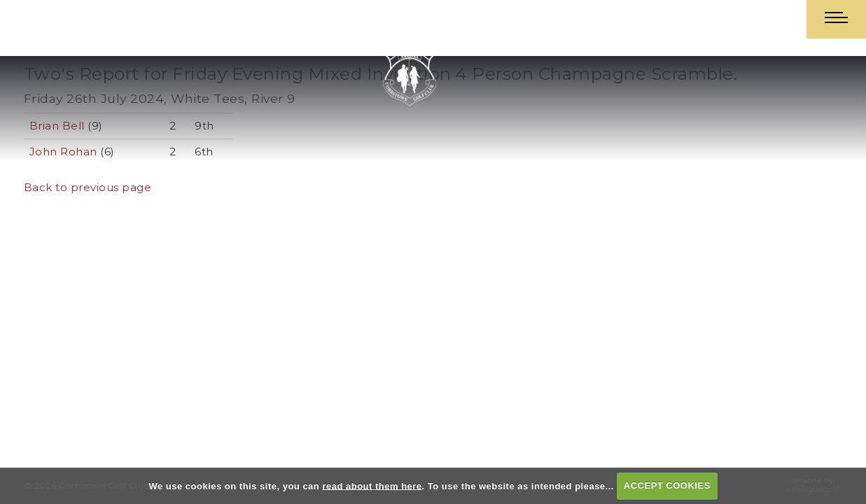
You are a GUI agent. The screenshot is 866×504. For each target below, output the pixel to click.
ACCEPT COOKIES (667, 485)
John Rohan (63, 152)
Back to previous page (88, 187)
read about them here (372, 485)
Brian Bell (57, 126)
